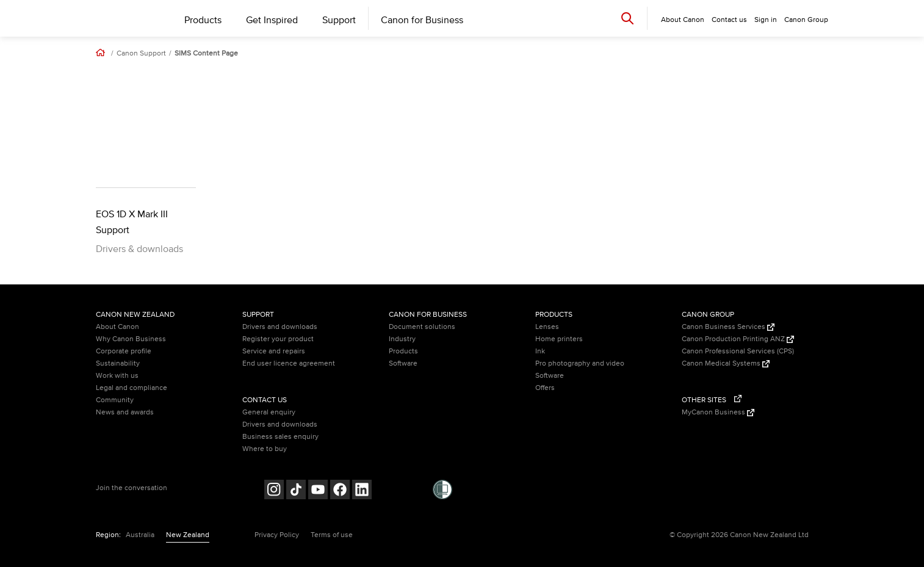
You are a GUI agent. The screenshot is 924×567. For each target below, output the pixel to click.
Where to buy (265, 449)
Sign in (766, 20)
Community (115, 400)
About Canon (117, 327)
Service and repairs (274, 351)
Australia (140, 535)
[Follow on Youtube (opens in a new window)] (318, 491)
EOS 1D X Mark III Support (132, 222)
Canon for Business (422, 20)
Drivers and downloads (280, 327)
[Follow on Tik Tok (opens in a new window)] (296, 491)
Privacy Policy (277, 535)
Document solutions (422, 327)
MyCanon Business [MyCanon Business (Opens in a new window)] (718, 412)
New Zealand (188, 535)
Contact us (729, 20)
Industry (402, 339)
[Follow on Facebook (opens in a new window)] (340, 491)
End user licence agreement (289, 363)
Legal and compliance (132, 388)
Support (339, 20)
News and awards (125, 412)
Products (203, 20)
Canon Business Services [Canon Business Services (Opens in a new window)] (728, 327)
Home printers (559, 339)
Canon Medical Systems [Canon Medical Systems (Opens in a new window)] (726, 363)
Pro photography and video (580, 363)
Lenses (547, 327)
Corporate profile (124, 351)
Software (403, 363)
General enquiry (269, 412)
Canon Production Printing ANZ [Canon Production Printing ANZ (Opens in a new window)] (738, 339)
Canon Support (141, 54)
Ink (540, 351)
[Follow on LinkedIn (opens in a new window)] (362, 491)
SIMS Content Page (206, 54)
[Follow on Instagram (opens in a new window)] (274, 491)
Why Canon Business (131, 339)
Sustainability (118, 363)
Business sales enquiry (280, 437)
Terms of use (332, 535)
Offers (545, 388)
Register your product (278, 339)
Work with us (117, 376)
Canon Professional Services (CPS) (738, 351)
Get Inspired (272, 20)
